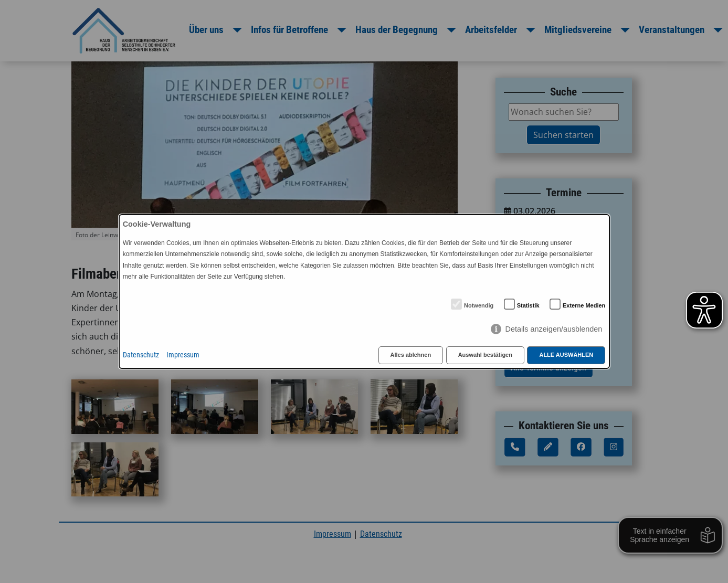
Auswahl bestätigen (485, 355)
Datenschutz (141, 355)
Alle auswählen (566, 355)
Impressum (183, 355)
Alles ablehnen (411, 355)
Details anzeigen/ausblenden (553, 329)
